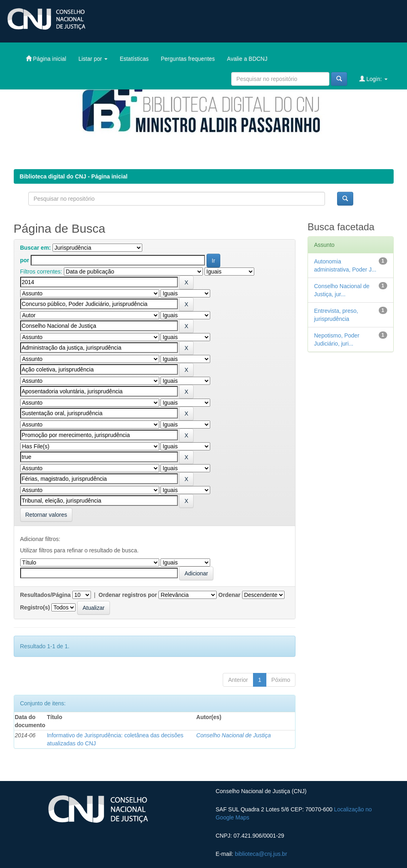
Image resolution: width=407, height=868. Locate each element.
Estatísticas (134, 59)
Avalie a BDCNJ (247, 59)
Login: (373, 79)
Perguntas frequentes (188, 59)
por (25, 260)
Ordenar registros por (128, 595)
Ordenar (229, 595)
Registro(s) (35, 607)
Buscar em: (36, 248)
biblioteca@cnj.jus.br (261, 854)
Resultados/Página (45, 595)
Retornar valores (46, 515)
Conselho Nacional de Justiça (234, 735)
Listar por (93, 59)
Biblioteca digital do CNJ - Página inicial (74, 176)
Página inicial (46, 58)
